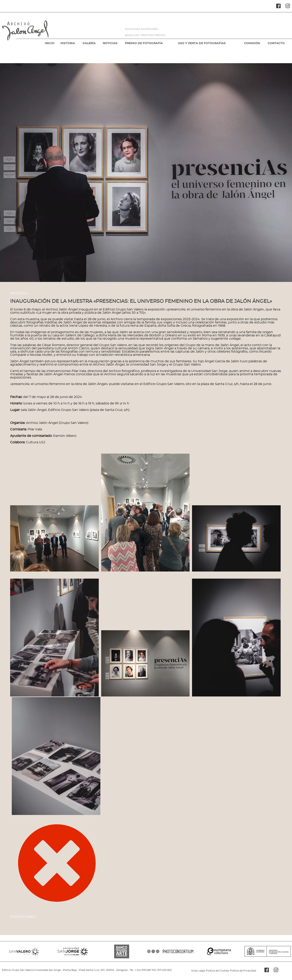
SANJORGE (73, 951)
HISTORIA (68, 43)
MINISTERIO (268, 951)
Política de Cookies (217, 971)
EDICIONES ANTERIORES (142, 29)
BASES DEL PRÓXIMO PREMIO (145, 35)
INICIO (50, 43)
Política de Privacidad (243, 971)
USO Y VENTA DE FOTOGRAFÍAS (202, 43)
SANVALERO (24, 951)
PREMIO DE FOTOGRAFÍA (144, 43)
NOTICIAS (110, 43)
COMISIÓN (252, 43)
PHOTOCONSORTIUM (170, 951)
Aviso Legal (198, 971)
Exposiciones (23, 917)
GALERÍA (89, 43)
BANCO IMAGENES (122, 951)
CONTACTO (276, 43)
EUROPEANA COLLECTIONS (219, 951)
